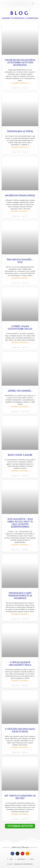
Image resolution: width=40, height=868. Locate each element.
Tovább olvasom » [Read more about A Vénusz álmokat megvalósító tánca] (20, 680)
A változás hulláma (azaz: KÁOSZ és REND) (20, 730)
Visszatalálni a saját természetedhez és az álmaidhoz (20, 596)
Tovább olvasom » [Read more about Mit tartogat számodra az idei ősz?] (20, 814)
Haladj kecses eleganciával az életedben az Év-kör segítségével (20, 63)
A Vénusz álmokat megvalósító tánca (20, 664)
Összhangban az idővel (20, 131)
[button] (33, 4)
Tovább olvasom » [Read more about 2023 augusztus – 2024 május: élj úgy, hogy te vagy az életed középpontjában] (20, 544)
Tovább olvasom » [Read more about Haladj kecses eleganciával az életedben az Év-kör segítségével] (20, 83)
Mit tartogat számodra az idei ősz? (20, 797)
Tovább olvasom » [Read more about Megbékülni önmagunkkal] (20, 211)
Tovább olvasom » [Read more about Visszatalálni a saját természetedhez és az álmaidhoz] (20, 614)
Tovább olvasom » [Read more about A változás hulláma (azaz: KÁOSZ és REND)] (20, 747)
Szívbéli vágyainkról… (20, 391)
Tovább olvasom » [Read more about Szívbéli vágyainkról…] (20, 406)
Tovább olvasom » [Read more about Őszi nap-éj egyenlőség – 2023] (20, 278)
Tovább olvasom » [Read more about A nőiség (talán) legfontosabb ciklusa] (20, 342)
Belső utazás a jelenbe (20, 455)
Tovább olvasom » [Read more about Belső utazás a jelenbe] (20, 470)
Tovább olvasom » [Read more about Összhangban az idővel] (20, 147)
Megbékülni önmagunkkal (20, 196)
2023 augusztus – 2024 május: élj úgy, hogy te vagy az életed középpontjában (20, 523)
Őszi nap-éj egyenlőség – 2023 (20, 261)
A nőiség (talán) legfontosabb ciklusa (20, 328)
